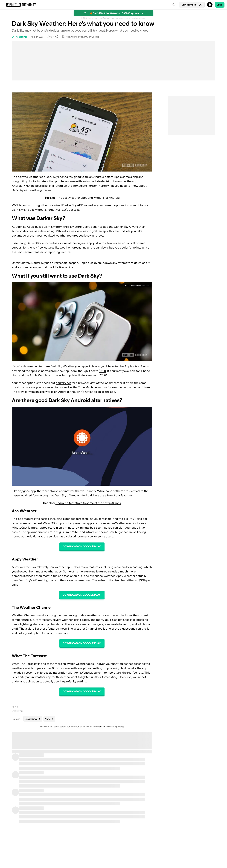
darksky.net (63, 383)
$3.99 (102, 371)
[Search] (173, 5)
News (15, 707)
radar (15, 523)
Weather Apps (18, 711)
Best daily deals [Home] (192, 5)
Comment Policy (100, 727)
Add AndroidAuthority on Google (80, 37)
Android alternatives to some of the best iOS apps (88, 503)
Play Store (75, 227)
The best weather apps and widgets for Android (88, 198)
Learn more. (141, 18)
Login (220, 5)
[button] (113, 5)
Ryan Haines (21, 37)
